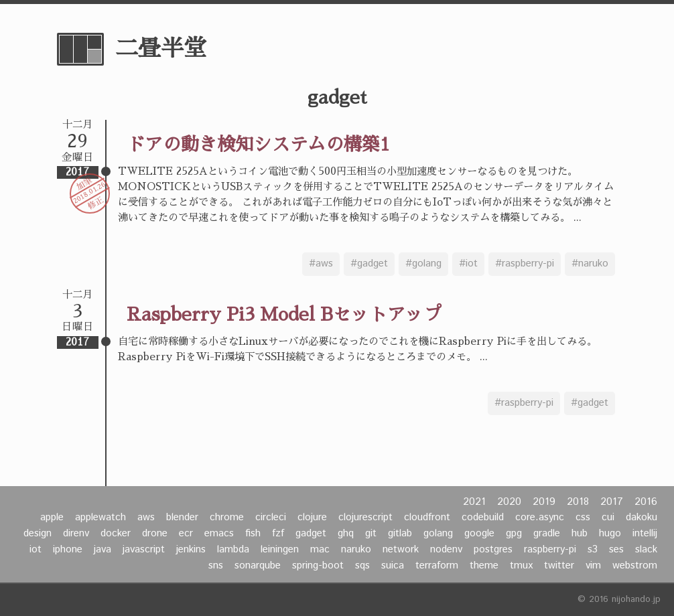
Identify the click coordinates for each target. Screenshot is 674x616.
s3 (593, 550)
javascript (144, 550)
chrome (227, 518)
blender (182, 518)
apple (52, 518)
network (401, 550)
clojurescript (365, 518)
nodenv (446, 550)
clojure (312, 518)
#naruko (590, 264)
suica (393, 566)
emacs (219, 534)
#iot (468, 264)
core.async (540, 518)
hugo (610, 534)
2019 (544, 502)
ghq (346, 534)
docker (116, 534)
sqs (362, 566)
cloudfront (427, 518)
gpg (514, 534)
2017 (612, 502)
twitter (559, 566)
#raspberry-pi (525, 264)
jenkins (191, 550)
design (38, 534)
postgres (493, 550)
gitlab (400, 534)
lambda (233, 550)
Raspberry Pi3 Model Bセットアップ (284, 314)
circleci (271, 518)
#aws (321, 264)
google (479, 534)
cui (608, 518)
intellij (645, 534)
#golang (423, 264)
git (371, 534)
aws (146, 518)
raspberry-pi (550, 550)
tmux (521, 566)
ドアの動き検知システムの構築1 (258, 144)
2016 (646, 502)
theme (484, 566)
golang (438, 534)
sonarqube (258, 566)
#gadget (369, 264)
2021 (474, 502)
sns (216, 566)
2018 (578, 502)
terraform (437, 566)
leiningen (280, 550)
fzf (278, 534)
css (583, 518)
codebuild (483, 518)
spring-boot (318, 566)
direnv (76, 534)
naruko (356, 550)
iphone (68, 550)
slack (646, 550)
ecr (186, 534)
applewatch (100, 518)
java (103, 550)
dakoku (642, 518)
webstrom (635, 566)
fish (253, 534)
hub (580, 534)
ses (616, 550)
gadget (311, 534)
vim (593, 566)
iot (36, 550)
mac (320, 550)
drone (155, 534)
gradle (547, 534)
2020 (509, 502)
